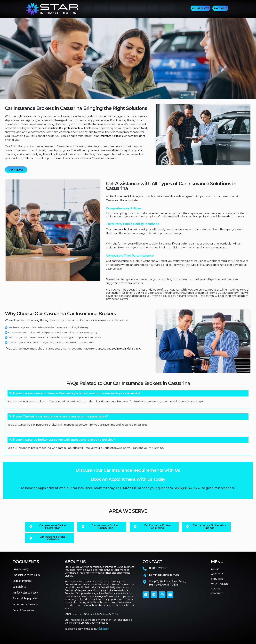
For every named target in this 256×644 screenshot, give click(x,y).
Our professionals (70, 128)
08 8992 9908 (129, 488)
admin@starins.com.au (187, 488)
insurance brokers (123, 229)
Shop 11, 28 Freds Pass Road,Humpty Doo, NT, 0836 (167, 583)
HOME (87, 9)
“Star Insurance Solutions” (108, 136)
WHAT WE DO (137, 9)
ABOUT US (101, 9)
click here (103, 629)
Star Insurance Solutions (124, 196)
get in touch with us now (126, 349)
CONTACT (168, 9)
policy (52, 154)
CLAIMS (153, 9)
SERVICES (118, 9)
